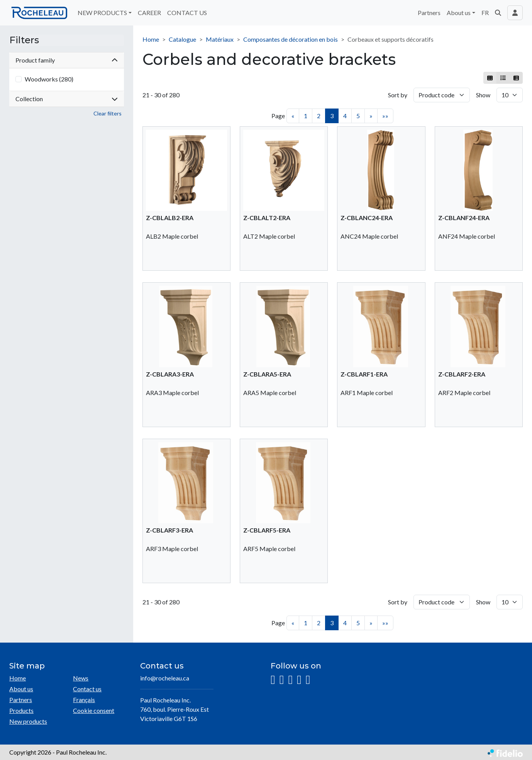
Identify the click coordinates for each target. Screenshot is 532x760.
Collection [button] (67, 99)
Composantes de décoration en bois (291, 39)
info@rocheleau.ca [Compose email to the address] (165, 678)
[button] (498, 13)
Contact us (87, 689)
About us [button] (459, 13)
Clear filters (108, 113)
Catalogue (182, 39)
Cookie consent (94, 710)
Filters (24, 40)
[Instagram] (273, 680)
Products (21, 710)
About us (21, 689)
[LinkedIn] (290, 680)
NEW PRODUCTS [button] (102, 13)
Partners (429, 13)
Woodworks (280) (49, 79)
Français (84, 700)
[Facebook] (282, 680)
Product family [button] (67, 60)
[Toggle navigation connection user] (515, 13)
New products (28, 721)
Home (151, 39)
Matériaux (220, 39)
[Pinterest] (308, 680)
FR (485, 13)
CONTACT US (187, 13)
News (81, 678)
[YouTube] (299, 680)
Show (483, 95)
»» (385, 116)
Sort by (398, 95)
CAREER (149, 13)
